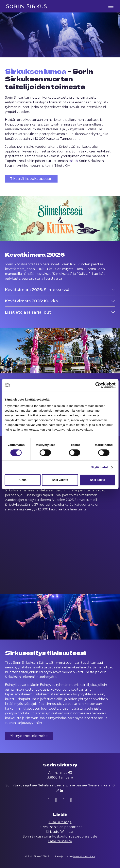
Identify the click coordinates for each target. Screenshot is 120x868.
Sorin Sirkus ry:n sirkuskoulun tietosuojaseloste (60, 836)
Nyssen (93, 785)
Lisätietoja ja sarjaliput (28, 312)
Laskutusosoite (60, 841)
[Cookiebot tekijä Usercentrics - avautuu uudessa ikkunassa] (98, 385)
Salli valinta (60, 480)
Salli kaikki (98, 480)
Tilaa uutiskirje (60, 822)
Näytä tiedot (99, 467)
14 (61, 790)
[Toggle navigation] (111, 6)
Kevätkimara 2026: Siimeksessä (37, 290)
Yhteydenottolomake (29, 736)
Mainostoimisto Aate (84, 856)
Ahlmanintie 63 (60, 773)
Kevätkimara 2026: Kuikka (31, 301)
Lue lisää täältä (75, 509)
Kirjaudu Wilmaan (60, 832)
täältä (73, 161)
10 (113, 785)
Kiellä (23, 480)
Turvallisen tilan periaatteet (60, 827)
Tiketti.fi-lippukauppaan (31, 178)
